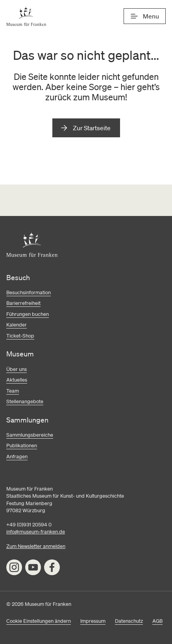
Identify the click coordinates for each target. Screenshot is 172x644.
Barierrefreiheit (23, 303)
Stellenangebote (25, 401)
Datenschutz (129, 621)
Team (13, 391)
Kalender (17, 325)
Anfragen (17, 457)
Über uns (17, 369)
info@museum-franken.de (36, 532)
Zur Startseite (92, 128)
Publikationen (22, 446)
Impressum (93, 621)
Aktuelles (17, 380)
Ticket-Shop (20, 336)
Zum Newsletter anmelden (36, 546)
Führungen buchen (28, 314)
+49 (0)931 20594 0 (29, 525)
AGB (157, 621)
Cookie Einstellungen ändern (39, 621)
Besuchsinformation (29, 292)
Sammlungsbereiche (30, 435)
